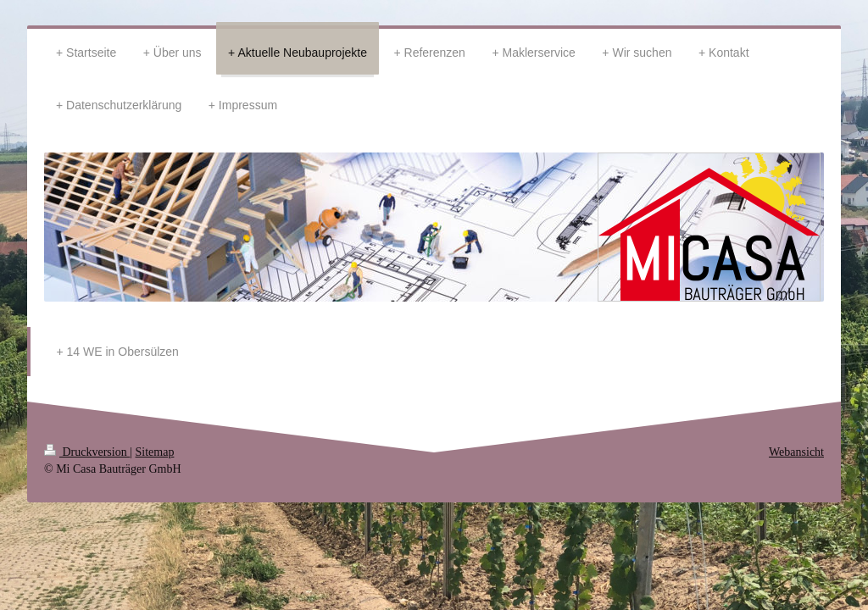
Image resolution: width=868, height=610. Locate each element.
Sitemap (155, 452)
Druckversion (87, 452)
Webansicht (796, 452)
